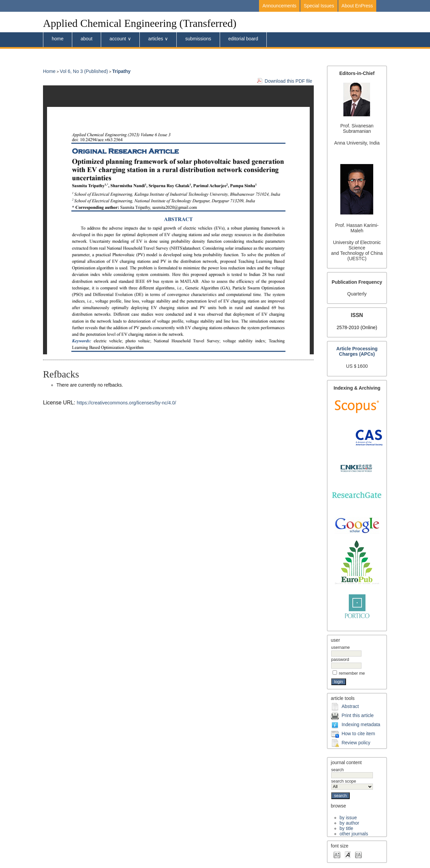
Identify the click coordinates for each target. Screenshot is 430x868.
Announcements (279, 6)
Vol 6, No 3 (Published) (84, 71)
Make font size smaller (337, 854)
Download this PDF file (289, 81)
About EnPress (357, 6)
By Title (346, 828)
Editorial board (243, 39)
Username (340, 647)
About (87, 39)
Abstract (350, 706)
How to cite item (358, 733)
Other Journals (354, 834)
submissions (198, 39)
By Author (349, 823)
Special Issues (319, 6)
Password (340, 660)
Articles (156, 39)
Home (58, 39)
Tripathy (121, 71)
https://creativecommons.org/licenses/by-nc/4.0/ (127, 403)
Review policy (356, 742)
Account (118, 39)
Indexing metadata (361, 724)
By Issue (348, 818)
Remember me (352, 673)
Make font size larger (358, 854)
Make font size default (348, 854)
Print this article (358, 715)
